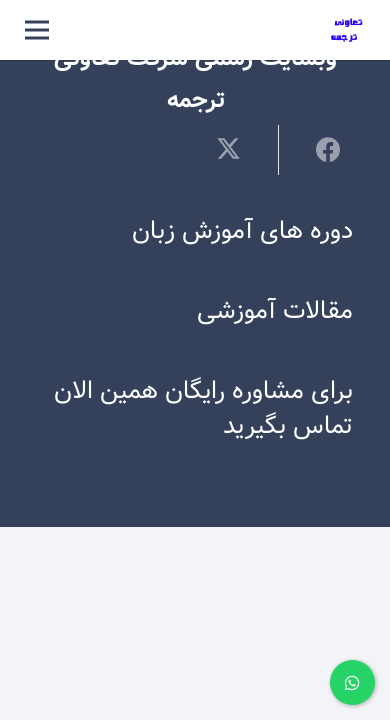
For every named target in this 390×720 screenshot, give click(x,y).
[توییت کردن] (240, 149)
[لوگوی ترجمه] (347, 30)
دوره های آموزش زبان (242, 231)
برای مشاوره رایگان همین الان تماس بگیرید (203, 409)
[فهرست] (37, 30)
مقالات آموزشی (275, 311)
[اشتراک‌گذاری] (315, 149)
